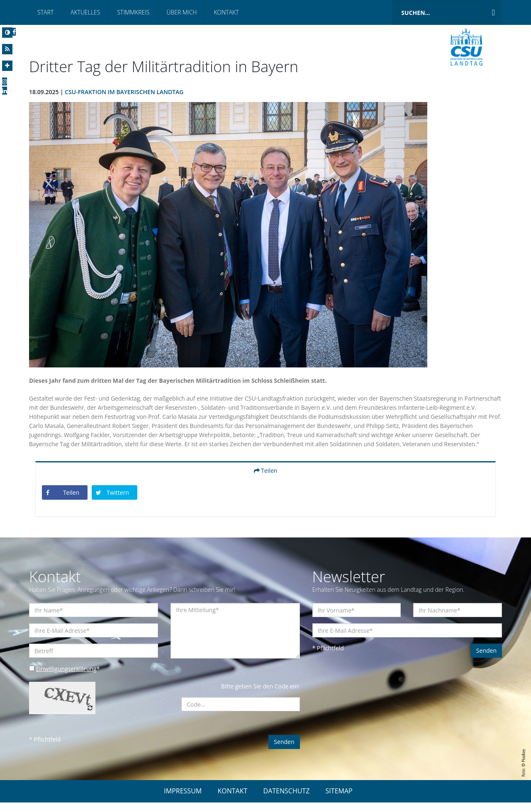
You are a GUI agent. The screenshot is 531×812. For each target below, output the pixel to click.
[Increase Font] (7, 66)
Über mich (182, 12)
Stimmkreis (133, 12)
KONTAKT (232, 800)
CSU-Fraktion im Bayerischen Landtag (125, 92)
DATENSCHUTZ (287, 800)
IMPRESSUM (183, 800)
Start (45, 12)
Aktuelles (85, 12)
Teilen (266, 480)
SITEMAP (339, 800)
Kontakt (226, 12)
